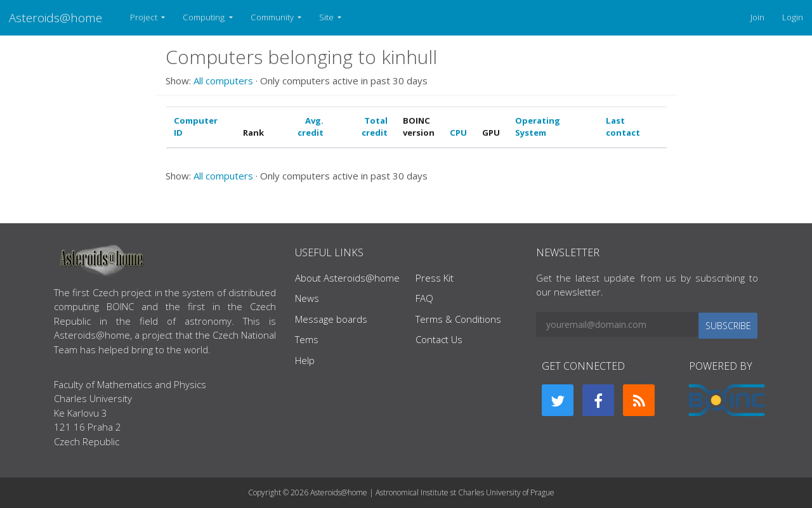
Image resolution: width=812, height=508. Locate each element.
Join (757, 17)
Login (793, 17)
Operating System (538, 127)
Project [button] (145, 17)
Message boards (331, 319)
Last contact (623, 127)
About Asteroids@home (347, 278)
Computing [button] (205, 17)
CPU (458, 133)
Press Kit (435, 278)
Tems (307, 339)
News (307, 298)
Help (305, 360)
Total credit (375, 127)
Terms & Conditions (458, 319)
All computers (223, 81)
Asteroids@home (56, 17)
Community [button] (273, 17)
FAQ (424, 298)
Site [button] (327, 17)
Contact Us (439, 339)
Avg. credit (311, 127)
